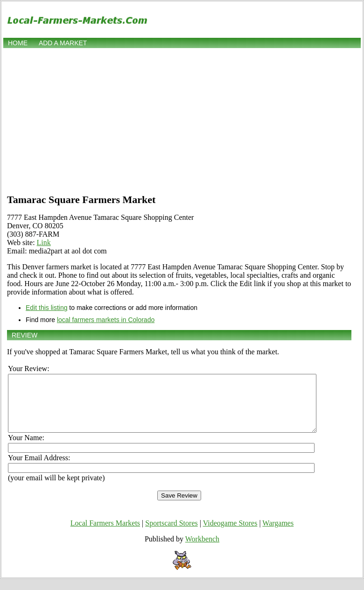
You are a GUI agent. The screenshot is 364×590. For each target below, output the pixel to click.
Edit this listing (46, 308)
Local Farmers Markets (105, 534)
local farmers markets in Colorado (106, 320)
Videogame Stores (230, 534)
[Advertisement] (182, 120)
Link (44, 242)
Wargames (278, 534)
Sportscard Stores (171, 534)
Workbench (202, 550)
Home (18, 43)
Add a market (63, 43)
